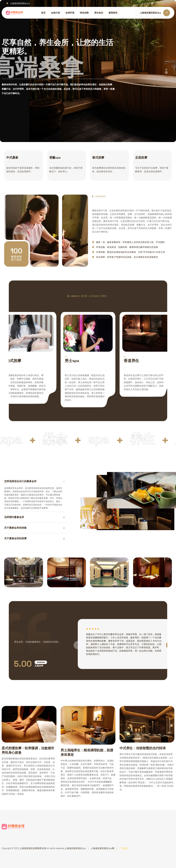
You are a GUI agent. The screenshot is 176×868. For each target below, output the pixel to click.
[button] (166, 73)
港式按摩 (13, 361)
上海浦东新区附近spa (75, 848)
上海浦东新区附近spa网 (103, 848)
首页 (43, 13)
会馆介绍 (55, 13)
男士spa (72, 361)
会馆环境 (70, 13)
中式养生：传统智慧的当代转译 (143, 748)
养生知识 (99, 13)
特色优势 (84, 13)
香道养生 (131, 361)
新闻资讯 (113, 13)
